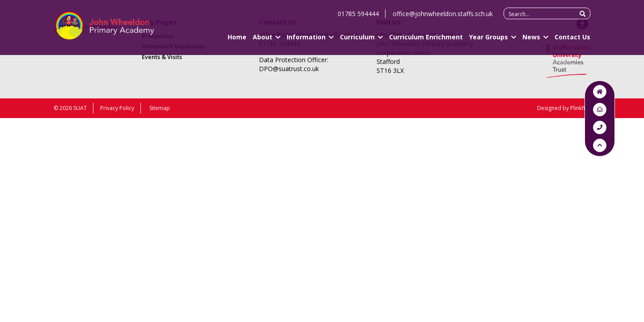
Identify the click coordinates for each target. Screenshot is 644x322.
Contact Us (572, 40)
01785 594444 (358, 17)
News (531, 40)
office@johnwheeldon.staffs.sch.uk (443, 17)
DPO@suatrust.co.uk (289, 69)
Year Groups (489, 40)
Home (237, 40)
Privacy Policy (117, 108)
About (263, 40)
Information (306, 40)
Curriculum (357, 40)
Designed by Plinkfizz (564, 108)
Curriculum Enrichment (426, 40)
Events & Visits (162, 57)
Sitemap (160, 108)
